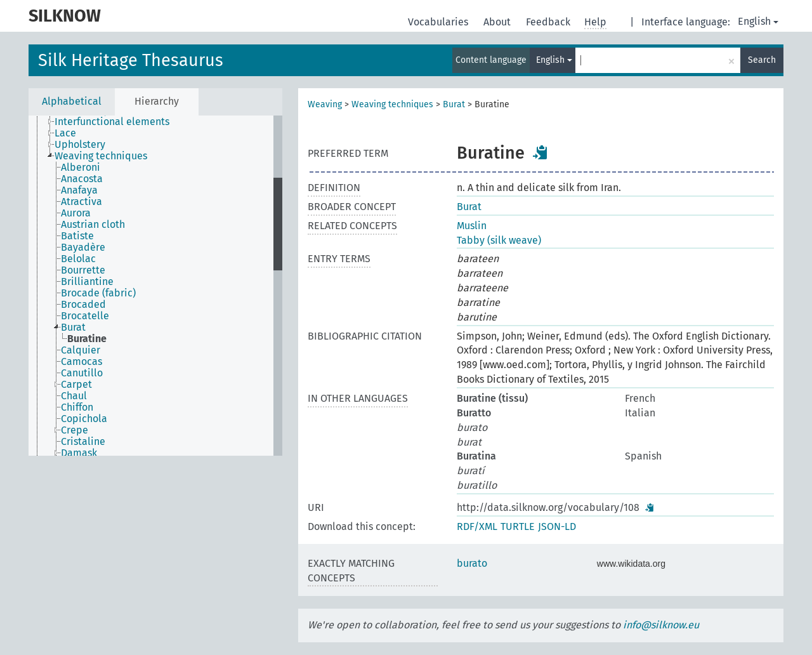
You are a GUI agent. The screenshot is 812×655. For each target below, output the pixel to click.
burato (472, 563)
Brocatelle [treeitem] (85, 316)
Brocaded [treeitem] (83, 305)
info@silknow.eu (661, 625)
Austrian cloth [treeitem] (93, 225)
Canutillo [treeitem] (82, 373)
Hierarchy (157, 101)
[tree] (155, 286)
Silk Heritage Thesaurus (131, 60)
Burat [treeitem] (73, 327)
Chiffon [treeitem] (77, 407)
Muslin (472, 226)
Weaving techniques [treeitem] (101, 156)
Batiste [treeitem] (77, 236)
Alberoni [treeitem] (81, 168)
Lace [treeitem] (65, 133)
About (498, 22)
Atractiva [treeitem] (82, 202)
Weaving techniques (392, 104)
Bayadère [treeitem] (83, 248)
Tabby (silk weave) (499, 240)
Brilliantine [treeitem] (87, 282)
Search (762, 60)
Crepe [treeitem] (75, 430)
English (758, 21)
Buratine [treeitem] (87, 339)
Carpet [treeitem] (76, 385)
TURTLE (518, 526)
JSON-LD (557, 526)
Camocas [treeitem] (82, 362)
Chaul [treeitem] (74, 396)
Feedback (549, 22)
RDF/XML (477, 526)
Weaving (325, 104)
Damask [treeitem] (79, 453)
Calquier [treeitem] (81, 350)
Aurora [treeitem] (76, 213)
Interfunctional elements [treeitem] (112, 122)
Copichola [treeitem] (84, 419)
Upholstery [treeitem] (80, 145)
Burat (454, 104)
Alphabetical (72, 101)
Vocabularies (439, 22)
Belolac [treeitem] (78, 259)
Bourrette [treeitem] (83, 270)
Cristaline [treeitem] (83, 442)
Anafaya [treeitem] (79, 190)
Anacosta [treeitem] (82, 179)
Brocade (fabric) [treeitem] (98, 293)
